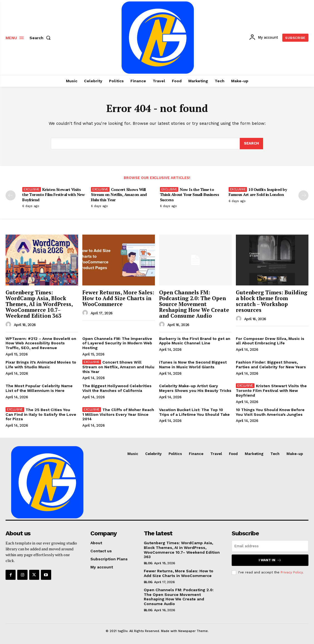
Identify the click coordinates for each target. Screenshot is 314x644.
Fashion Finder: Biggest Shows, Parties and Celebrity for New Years (271, 365)
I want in (270, 560)
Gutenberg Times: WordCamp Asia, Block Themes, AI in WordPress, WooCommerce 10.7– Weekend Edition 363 (39, 304)
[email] (270, 546)
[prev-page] (11, 195)
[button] (41, 38)
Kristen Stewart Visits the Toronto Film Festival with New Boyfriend (53, 194)
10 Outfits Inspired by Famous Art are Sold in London (258, 192)
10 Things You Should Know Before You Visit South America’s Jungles (270, 412)
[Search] (251, 144)
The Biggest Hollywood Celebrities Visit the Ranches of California (117, 388)
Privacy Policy (292, 572)
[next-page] (303, 195)
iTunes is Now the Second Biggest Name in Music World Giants (193, 365)
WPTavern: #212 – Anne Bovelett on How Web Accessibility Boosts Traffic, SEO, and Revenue (41, 343)
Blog (148, 563)
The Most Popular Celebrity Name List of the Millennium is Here (39, 388)
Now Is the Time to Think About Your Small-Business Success (190, 194)
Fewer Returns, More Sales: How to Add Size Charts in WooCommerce (118, 298)
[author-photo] (9, 325)
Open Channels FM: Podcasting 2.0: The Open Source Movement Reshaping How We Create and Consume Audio (194, 304)
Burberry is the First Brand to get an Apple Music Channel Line (195, 341)
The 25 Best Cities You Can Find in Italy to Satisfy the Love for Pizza (41, 414)
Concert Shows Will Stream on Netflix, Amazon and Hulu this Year (119, 194)
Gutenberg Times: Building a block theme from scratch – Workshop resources (272, 301)
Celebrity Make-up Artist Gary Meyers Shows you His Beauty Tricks (195, 388)
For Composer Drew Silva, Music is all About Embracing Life (270, 341)
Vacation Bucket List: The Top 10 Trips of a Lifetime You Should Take (194, 412)
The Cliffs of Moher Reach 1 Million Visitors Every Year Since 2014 (118, 414)
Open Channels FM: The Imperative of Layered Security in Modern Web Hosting (117, 343)
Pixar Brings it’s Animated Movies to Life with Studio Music (41, 365)
